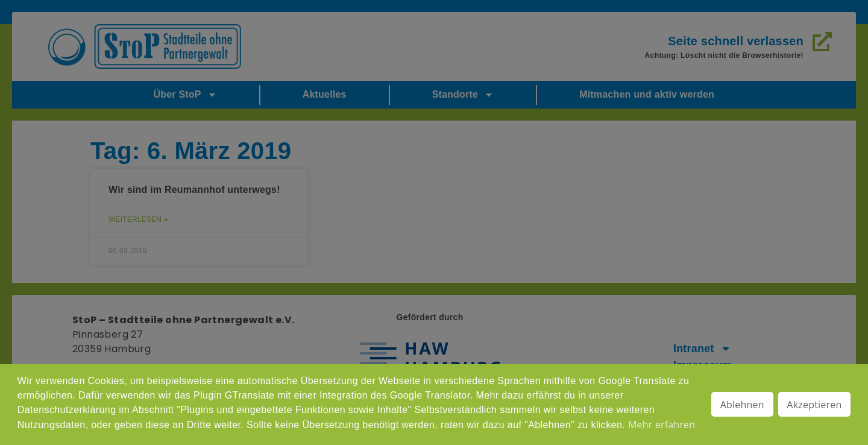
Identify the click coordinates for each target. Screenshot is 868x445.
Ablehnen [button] (742, 405)
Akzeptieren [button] (814, 405)
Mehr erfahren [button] (662, 424)
